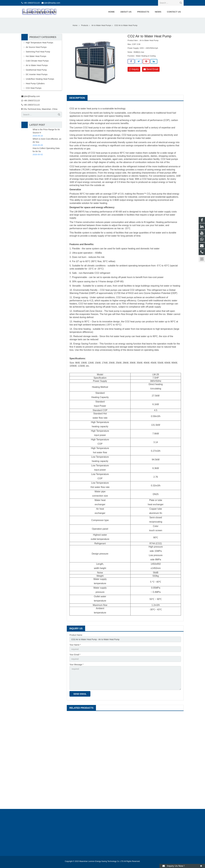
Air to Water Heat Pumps (37, 65)
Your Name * (75, 645)
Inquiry (134, 69)
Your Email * (75, 655)
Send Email (151, 69)
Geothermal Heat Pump (36, 70)
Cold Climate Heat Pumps (37, 61)
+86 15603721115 (32, 3)
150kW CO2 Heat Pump (87, 749)
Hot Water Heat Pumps (36, 56)
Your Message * (76, 665)
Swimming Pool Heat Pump (38, 52)
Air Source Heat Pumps (36, 47)
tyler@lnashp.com (52, 3)
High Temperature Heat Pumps (39, 43)
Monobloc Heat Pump (125, 749)
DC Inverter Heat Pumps (37, 74)
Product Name (76, 635)
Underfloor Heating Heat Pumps (40, 79)
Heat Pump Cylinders (35, 83)
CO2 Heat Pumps (34, 88)
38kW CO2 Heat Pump (164, 749)
